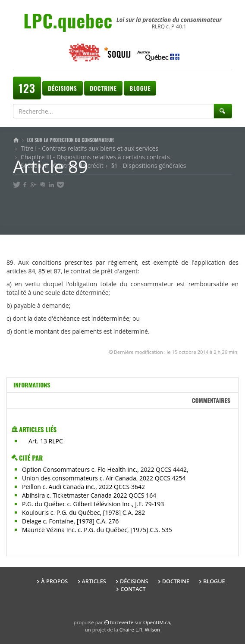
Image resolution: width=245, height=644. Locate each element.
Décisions (62, 88)
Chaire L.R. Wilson (140, 630)
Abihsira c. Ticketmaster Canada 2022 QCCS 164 (89, 495)
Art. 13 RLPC (46, 441)
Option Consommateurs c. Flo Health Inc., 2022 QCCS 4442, (105, 469)
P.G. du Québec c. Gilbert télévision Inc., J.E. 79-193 (93, 504)
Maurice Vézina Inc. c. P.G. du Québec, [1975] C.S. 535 (97, 530)
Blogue (140, 88)
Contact (133, 589)
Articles (94, 581)
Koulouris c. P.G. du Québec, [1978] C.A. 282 (83, 512)
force (122, 622)
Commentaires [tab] (211, 400)
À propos (54, 581)
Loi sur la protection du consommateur (71, 140)
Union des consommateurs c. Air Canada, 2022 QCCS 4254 (104, 478)
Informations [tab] (32, 385)
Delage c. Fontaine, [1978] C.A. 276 (70, 521)
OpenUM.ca (157, 622)
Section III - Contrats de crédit (62, 166)
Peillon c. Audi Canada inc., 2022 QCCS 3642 (83, 487)
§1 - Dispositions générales (149, 166)
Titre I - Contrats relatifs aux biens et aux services (90, 148)
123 (27, 88)
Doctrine (103, 88)
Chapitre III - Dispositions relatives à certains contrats (95, 157)
